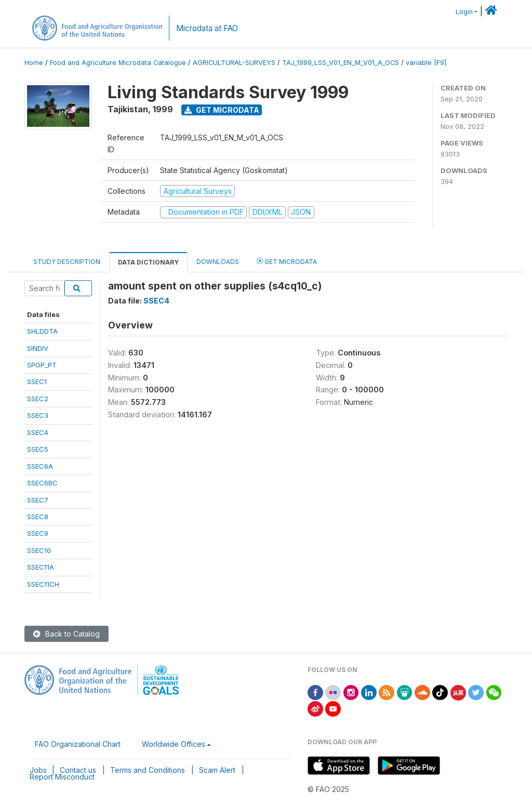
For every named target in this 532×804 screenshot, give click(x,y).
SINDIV (38, 348)
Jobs (38, 770)
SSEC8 (38, 517)
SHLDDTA (42, 331)
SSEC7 (38, 500)
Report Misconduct (62, 777)
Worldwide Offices (174, 744)
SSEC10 (39, 550)
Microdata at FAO (207, 28)
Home (34, 63)
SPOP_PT (42, 365)
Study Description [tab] (67, 262)
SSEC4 (38, 432)
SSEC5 (38, 449)
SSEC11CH (43, 584)
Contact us (78, 770)
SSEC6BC (42, 483)
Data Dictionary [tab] (148, 262)
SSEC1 (37, 381)
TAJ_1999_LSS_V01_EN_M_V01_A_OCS (341, 63)
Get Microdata (222, 110)
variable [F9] (426, 63)
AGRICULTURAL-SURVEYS (234, 63)
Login (464, 12)
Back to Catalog (66, 634)
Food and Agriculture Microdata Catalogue (118, 63)
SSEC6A (40, 466)
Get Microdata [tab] (287, 261)
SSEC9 (38, 533)
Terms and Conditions (148, 770)
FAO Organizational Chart (78, 744)
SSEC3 (38, 415)
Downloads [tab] (218, 262)
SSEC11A (41, 567)
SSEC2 (38, 399)
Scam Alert (217, 770)
